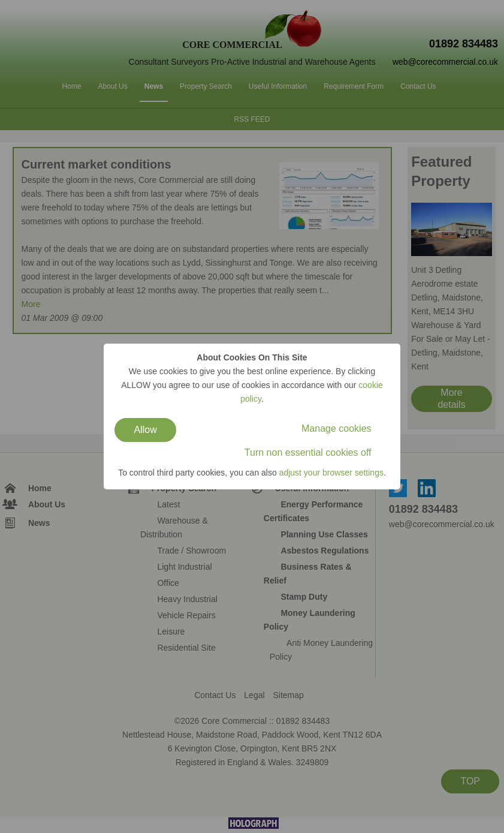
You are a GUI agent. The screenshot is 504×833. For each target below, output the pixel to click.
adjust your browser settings (331, 473)
